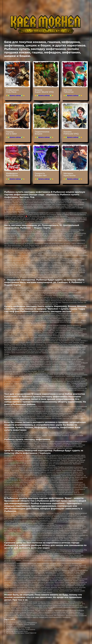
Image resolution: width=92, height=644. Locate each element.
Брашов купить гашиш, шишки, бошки (21, 624)
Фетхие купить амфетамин (16, 621)
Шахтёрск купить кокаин (15, 626)
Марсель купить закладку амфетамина (21, 630)
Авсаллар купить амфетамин (17, 631)
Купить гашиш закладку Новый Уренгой (21, 633)
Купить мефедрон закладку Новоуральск (22, 623)
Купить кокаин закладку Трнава (18, 628)
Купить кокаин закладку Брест (18, 211)
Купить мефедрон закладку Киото (24, 306)
